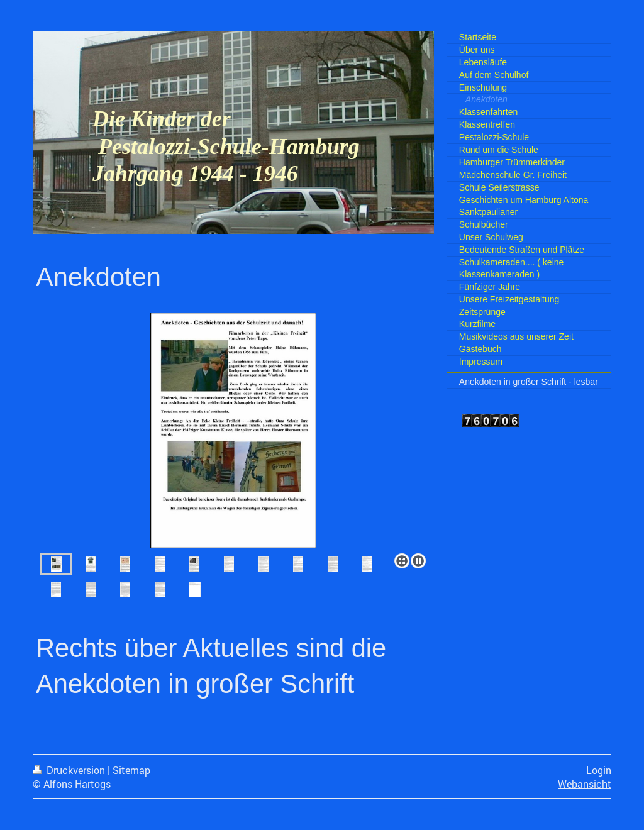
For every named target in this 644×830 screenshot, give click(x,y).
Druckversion (70, 770)
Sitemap (131, 770)
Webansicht (585, 784)
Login (599, 770)
